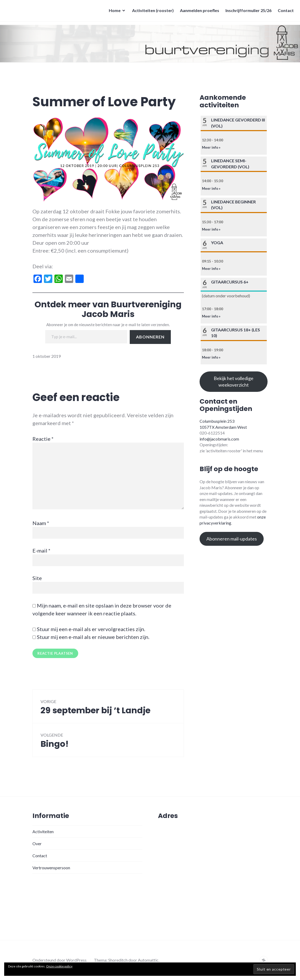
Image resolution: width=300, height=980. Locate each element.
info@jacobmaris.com (219, 439)
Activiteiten (43, 831)
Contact (284, 12)
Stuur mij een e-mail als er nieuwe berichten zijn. (93, 637)
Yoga (217, 243)
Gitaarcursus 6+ (230, 282)
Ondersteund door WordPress (60, 960)
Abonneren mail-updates (232, 539)
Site (37, 578)
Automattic (148, 960)
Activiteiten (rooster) (151, 12)
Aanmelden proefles (198, 12)
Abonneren (150, 337)
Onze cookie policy (59, 966)
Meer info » (211, 147)
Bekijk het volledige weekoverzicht (234, 382)
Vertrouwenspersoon (51, 868)
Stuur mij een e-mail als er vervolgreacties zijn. (91, 629)
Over (37, 843)
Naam (41, 523)
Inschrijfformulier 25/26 (247, 12)
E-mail (41, 550)
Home (113, 12)
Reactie (43, 439)
